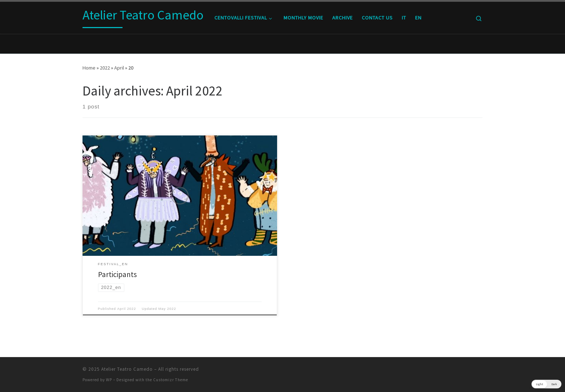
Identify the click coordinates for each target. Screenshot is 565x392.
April (119, 68)
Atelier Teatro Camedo (127, 369)
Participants (117, 274)
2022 (105, 68)
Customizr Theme (171, 380)
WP (109, 380)
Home (89, 68)
